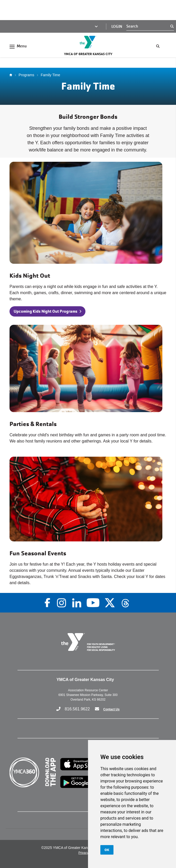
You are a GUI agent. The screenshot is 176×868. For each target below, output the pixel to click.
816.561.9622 (77, 709)
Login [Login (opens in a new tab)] (117, 27)
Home (12, 75)
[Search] (148, 26)
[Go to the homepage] (88, 42)
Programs (26, 75)
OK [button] (107, 850)
